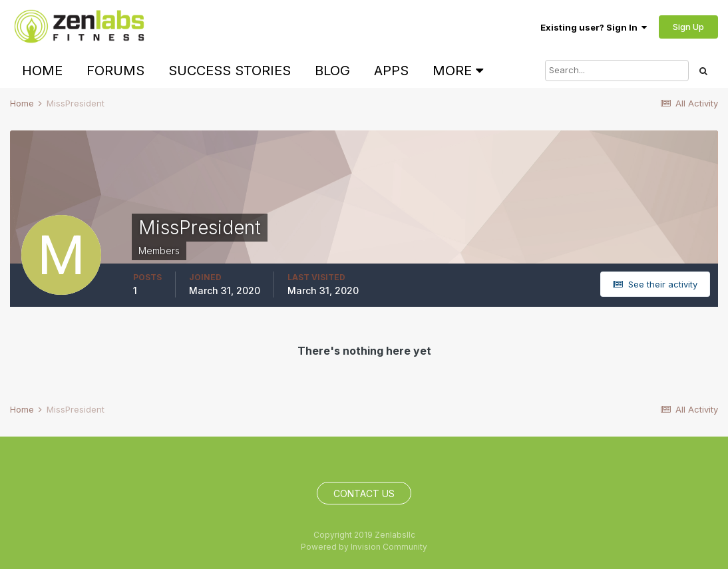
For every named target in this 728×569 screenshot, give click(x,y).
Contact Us (364, 493)
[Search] (617, 71)
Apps (391, 71)
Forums (115, 71)
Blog (332, 71)
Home (42, 71)
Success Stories (230, 71)
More (458, 71)
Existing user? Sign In (594, 27)
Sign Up (688, 27)
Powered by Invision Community (364, 547)
